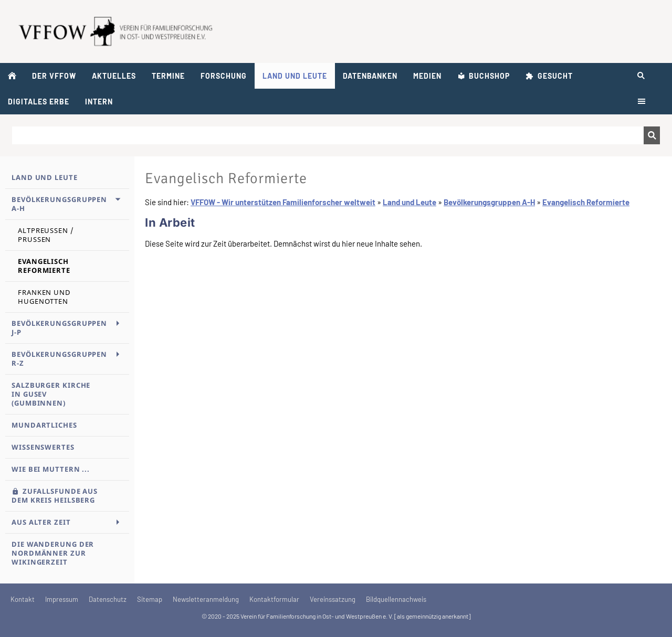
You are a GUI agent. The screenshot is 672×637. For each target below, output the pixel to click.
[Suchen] (328, 135)
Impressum (62, 599)
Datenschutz (108, 599)
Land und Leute (409, 202)
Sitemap (150, 599)
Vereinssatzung (333, 599)
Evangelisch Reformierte (586, 202)
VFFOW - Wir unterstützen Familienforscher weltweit (283, 202)
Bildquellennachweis (396, 599)
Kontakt (23, 599)
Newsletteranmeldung (206, 599)
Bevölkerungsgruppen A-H (489, 202)
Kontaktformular (274, 599)
